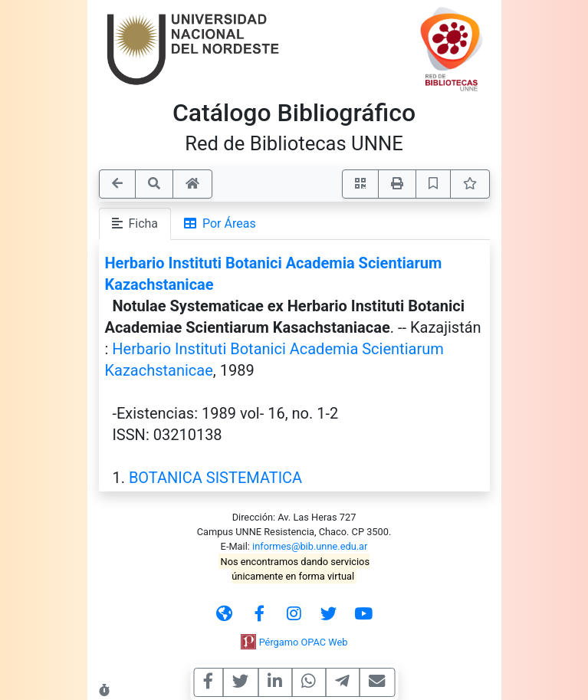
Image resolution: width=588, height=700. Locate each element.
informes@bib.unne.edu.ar (310, 546)
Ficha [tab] (135, 223)
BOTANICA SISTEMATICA (215, 478)
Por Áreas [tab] (220, 223)
